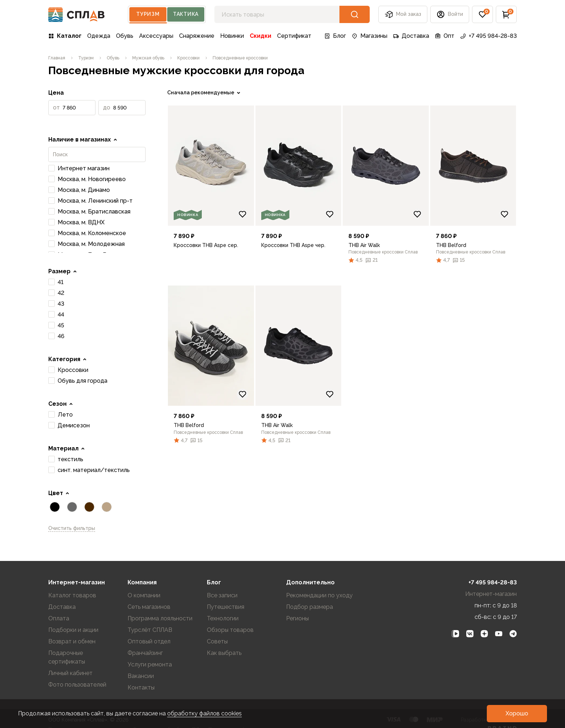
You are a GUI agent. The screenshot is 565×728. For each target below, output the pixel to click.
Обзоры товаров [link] (230, 630)
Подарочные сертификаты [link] (67, 657)
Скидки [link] (261, 36)
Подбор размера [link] (310, 607)
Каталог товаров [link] (72, 595)
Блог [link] (335, 36)
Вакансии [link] (141, 676)
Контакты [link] (141, 687)
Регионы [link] (297, 618)
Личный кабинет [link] (70, 673)
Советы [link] (217, 641)
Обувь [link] (125, 36)
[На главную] (77, 15)
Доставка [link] (411, 36)
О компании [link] (144, 595)
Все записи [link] (222, 595)
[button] (450, 14)
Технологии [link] (223, 618)
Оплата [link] (59, 618)
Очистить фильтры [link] (72, 528)
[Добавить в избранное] (243, 214)
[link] (57, 58)
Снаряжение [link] (197, 36)
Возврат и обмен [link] (72, 641)
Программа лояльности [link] (160, 618)
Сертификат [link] (294, 36)
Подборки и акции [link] (73, 630)
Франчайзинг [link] (145, 653)
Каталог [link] (65, 36)
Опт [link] (445, 36)
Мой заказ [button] (403, 14)
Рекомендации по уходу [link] (319, 595)
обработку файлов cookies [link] (204, 713)
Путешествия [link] (226, 607)
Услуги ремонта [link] (150, 664)
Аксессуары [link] (156, 36)
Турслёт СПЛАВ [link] (150, 630)
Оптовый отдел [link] (149, 641)
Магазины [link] (370, 36)
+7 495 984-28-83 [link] (488, 36)
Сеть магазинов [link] (149, 607)
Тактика (186, 14)
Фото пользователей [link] (77, 685)
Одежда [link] (99, 36)
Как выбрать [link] (224, 653)
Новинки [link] (232, 36)
